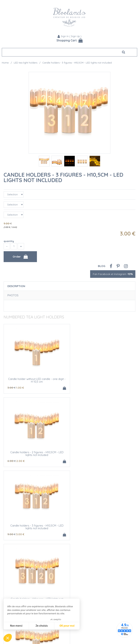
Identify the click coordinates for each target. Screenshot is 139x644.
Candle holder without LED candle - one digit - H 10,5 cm (37, 380)
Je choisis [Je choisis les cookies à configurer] (42, 626)
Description (16, 286)
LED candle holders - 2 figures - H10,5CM (102, 526)
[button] (8, 638)
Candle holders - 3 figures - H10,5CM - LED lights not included (63, 177)
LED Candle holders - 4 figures (102, 599)
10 (12, 534)
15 (89, 534)
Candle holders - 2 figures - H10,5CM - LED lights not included (102, 380)
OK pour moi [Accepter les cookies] (67, 626)
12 (78, 461)
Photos (13, 295)
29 (88, 608)
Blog (102, 266)
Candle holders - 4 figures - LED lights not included (102, 454)
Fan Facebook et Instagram (113, 274)
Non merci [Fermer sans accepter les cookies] (16, 626)
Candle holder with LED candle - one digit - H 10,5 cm (37, 527)
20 (78, 534)
